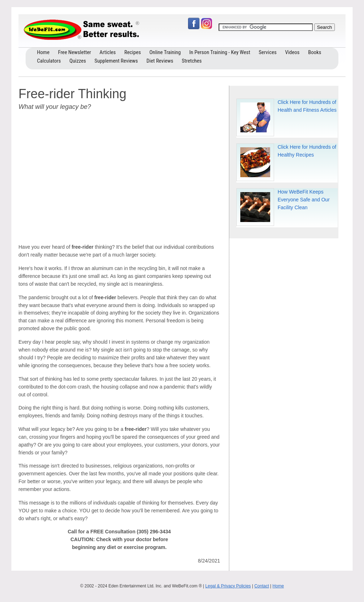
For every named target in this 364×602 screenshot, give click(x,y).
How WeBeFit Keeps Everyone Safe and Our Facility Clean (304, 200)
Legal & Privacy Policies (228, 586)
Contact (261, 586)
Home (278, 586)
